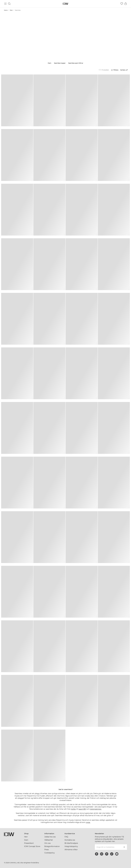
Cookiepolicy (50, 853)
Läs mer (65, 42)
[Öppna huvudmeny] (5, 4)
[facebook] (97, 854)
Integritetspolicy (71, 846)
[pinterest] (107, 854)
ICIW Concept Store (32, 846)
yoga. (88, 822)
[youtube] (117, 854)
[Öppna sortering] (125, 70)
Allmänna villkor (71, 850)
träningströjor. (96, 809)
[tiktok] (112, 854)
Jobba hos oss (50, 837)
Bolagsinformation (52, 846)
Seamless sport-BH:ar (76, 63)
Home (6, 10)
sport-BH (82, 809)
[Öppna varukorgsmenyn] (126, 4)
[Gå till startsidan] (66, 4)
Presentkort (29, 843)
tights (73, 809)
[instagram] (102, 854)
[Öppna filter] (114, 70)
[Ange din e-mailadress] (108, 847)
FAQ (66, 837)
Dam (11, 10)
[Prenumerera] (124, 847)
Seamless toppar (60, 63)
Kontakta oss (70, 840)
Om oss (47, 843)
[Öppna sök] (9, 4)
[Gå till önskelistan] (122, 4)
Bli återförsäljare (71, 843)
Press (47, 850)
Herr (26, 837)
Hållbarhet (49, 840)
